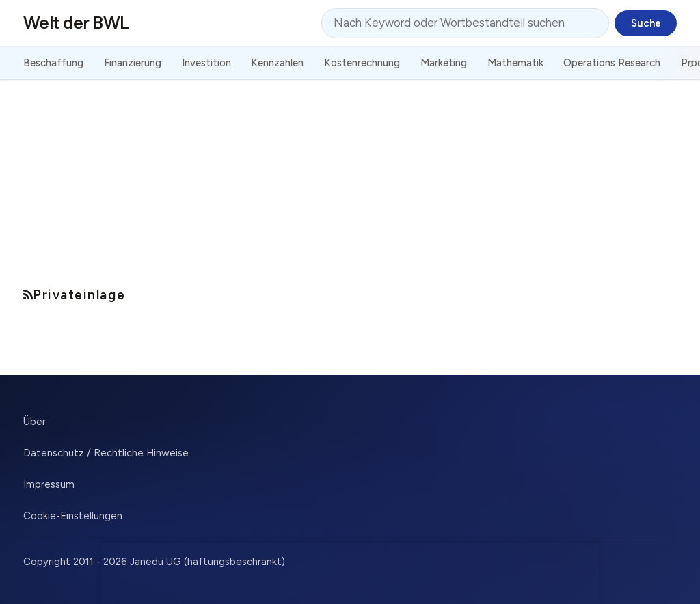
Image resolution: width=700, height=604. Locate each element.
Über (35, 422)
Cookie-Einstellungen (73, 516)
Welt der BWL (76, 23)
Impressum (49, 484)
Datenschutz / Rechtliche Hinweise (106, 453)
